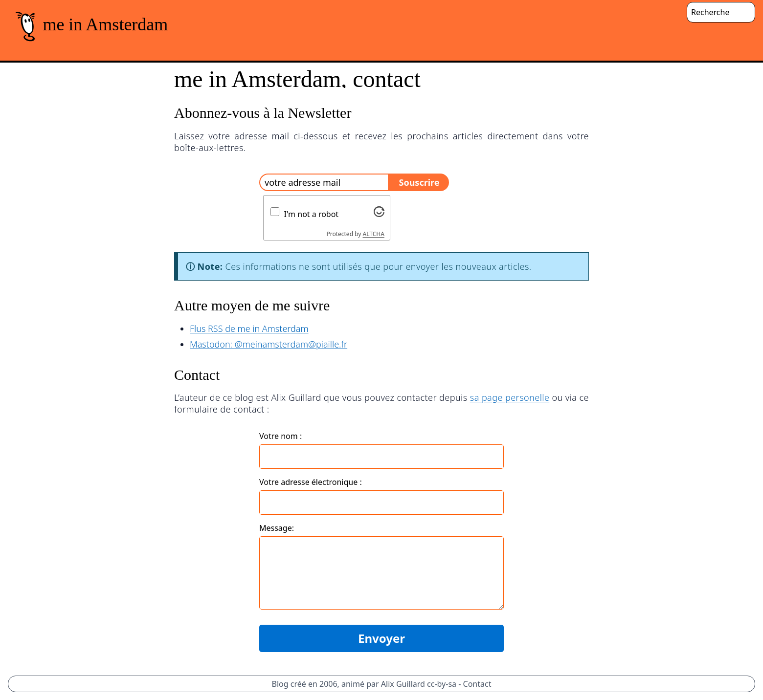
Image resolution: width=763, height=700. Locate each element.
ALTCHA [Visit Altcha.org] (374, 234)
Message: (277, 528)
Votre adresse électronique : (311, 482)
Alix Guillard (403, 684)
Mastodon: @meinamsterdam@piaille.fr (269, 344)
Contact (477, 684)
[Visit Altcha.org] (379, 212)
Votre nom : (281, 436)
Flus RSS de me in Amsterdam (249, 328)
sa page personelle (510, 397)
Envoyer (381, 638)
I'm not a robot (312, 214)
